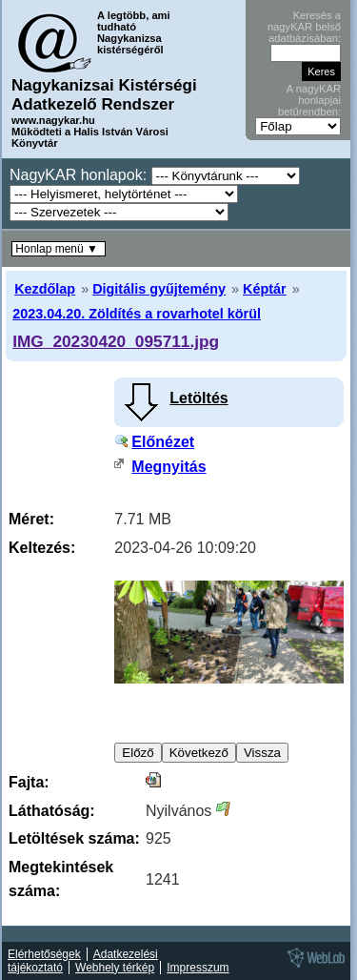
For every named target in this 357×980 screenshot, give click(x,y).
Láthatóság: (52, 811)
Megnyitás (169, 467)
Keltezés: (42, 548)
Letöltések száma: (74, 838)
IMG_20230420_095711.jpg (116, 341)
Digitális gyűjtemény (159, 289)
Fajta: (29, 782)
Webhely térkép (115, 968)
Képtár (265, 289)
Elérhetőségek (44, 954)
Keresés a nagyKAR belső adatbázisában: (304, 27)
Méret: (31, 519)
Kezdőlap (45, 289)
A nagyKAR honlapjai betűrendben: (309, 100)
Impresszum (198, 968)
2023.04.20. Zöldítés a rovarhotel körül (137, 314)
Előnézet (163, 442)
